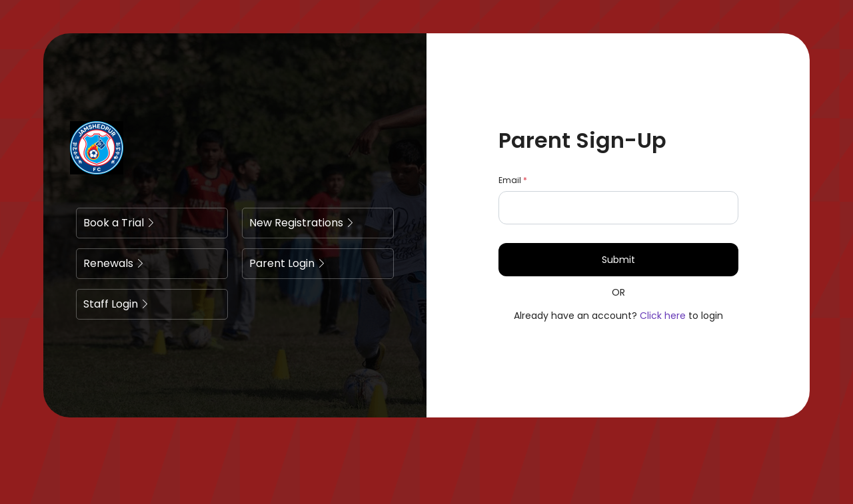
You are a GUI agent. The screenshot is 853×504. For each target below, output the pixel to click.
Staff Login (116, 304)
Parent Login (288, 263)
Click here (663, 316)
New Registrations (302, 223)
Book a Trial (119, 223)
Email (513, 180)
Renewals (114, 263)
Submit (618, 260)
